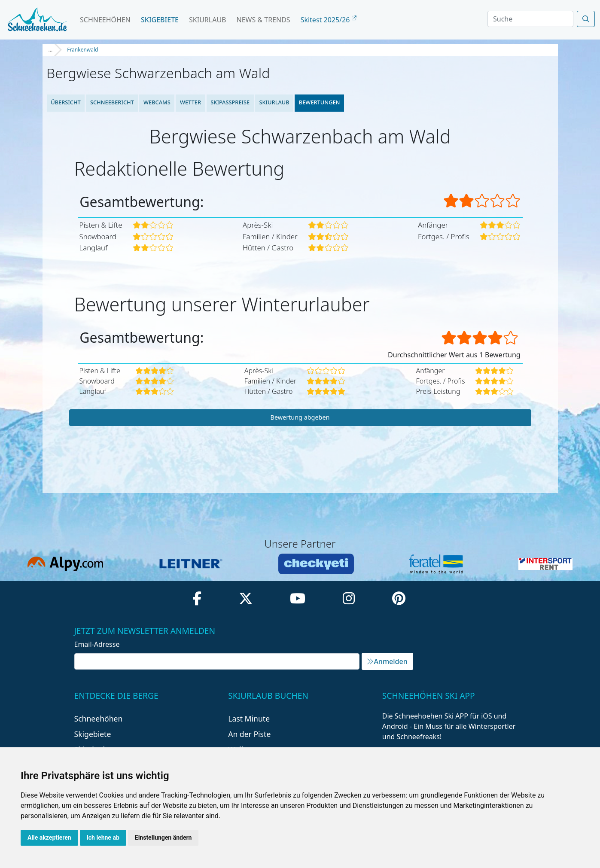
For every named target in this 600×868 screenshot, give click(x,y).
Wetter (190, 102)
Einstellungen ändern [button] (163, 838)
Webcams (157, 102)
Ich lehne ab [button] (103, 838)
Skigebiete (160, 20)
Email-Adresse (97, 644)
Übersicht (66, 102)
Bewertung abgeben (300, 417)
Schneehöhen (105, 20)
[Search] (530, 19)
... (51, 50)
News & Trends (263, 20)
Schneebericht (112, 102)
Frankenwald (82, 50)
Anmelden (387, 661)
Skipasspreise (230, 102)
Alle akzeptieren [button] (49, 838)
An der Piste (249, 734)
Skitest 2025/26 (329, 20)
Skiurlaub (207, 20)
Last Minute (249, 719)
